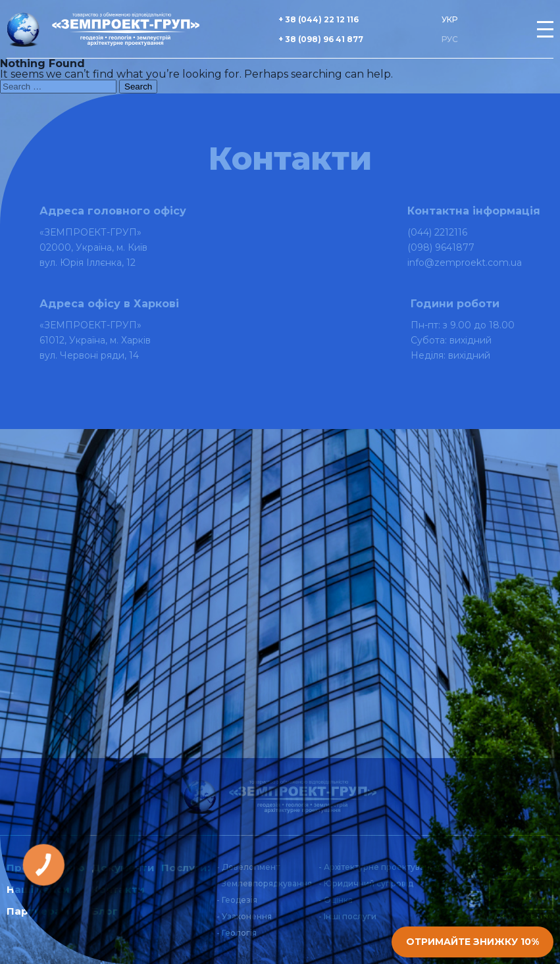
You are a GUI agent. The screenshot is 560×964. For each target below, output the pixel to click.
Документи (123, 868)
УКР (449, 19)
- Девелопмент (248, 867)
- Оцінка (336, 900)
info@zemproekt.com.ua (465, 263)
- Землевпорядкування (264, 883)
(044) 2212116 (437, 232)
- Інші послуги (347, 916)
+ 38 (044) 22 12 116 (318, 19)
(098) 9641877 (441, 247)
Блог (105, 911)
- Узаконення (244, 916)
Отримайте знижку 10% (472, 942)
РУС (450, 39)
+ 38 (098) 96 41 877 (321, 39)
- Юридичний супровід (366, 883)
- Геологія (237, 933)
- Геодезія (237, 900)
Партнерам (38, 911)
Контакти (118, 889)
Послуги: (186, 868)
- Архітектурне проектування (379, 867)
